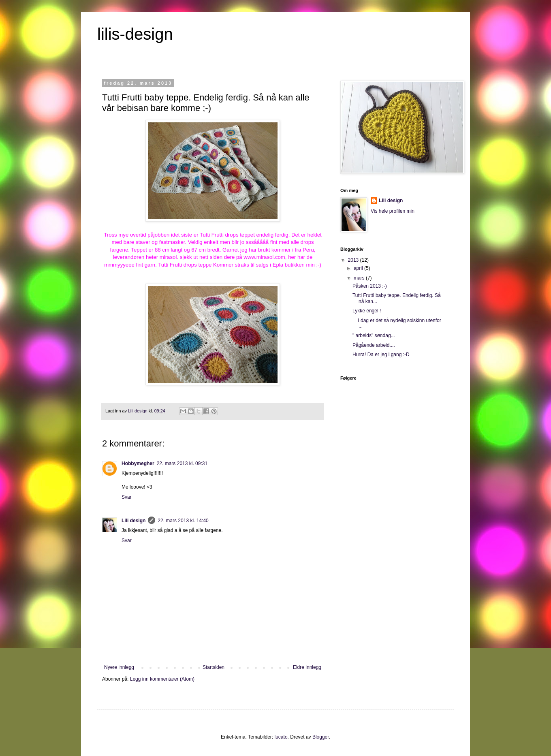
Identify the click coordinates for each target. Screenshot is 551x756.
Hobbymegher (138, 463)
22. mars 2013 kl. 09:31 (182, 463)
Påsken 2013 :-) (370, 286)
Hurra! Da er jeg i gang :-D (381, 355)
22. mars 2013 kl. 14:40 (183, 521)
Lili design (133, 521)
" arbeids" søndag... (374, 335)
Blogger (321, 737)
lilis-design (135, 34)
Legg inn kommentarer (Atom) (162, 679)
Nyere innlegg (119, 667)
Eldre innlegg (307, 667)
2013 (354, 260)
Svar (127, 497)
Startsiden (214, 667)
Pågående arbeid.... (374, 345)
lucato (281, 737)
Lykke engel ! (367, 311)
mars (360, 278)
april (359, 268)
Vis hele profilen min (393, 211)
